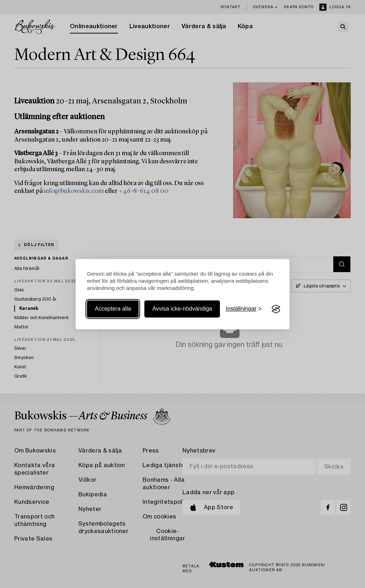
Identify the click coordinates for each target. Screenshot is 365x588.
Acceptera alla (113, 309)
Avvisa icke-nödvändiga (182, 309)
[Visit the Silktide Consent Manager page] (276, 309)
